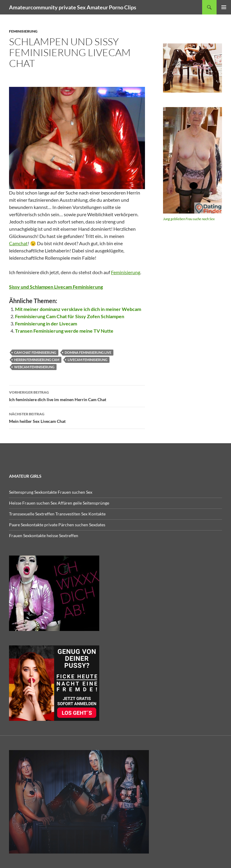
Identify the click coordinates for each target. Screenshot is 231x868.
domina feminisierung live (88, 352)
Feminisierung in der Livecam (46, 323)
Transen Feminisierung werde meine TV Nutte (64, 331)
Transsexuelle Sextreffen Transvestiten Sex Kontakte (57, 514)
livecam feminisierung (88, 360)
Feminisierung (126, 272)
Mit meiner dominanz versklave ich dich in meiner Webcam (78, 309)
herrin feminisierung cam (37, 360)
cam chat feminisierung (35, 352)
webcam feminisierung (34, 367)
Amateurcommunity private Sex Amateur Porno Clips (73, 7)
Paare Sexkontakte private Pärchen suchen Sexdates (57, 525)
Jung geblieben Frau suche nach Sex (189, 219)
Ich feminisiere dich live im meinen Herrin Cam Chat (77, 395)
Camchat (18, 243)
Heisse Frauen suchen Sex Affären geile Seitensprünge (59, 503)
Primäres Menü (224, 7)
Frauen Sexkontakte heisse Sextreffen (44, 535)
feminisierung (23, 31)
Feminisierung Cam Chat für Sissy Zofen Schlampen (70, 316)
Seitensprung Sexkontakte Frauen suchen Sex (51, 492)
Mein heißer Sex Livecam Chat (77, 417)
